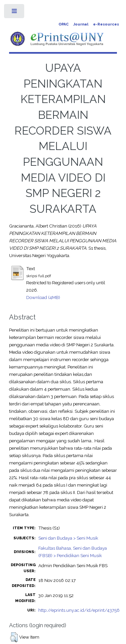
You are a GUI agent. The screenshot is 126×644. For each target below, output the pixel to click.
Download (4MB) (43, 297)
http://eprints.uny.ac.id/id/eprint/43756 (79, 610)
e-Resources (106, 24)
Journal (81, 24)
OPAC (64, 24)
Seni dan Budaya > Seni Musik (68, 538)
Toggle (15, 13)
